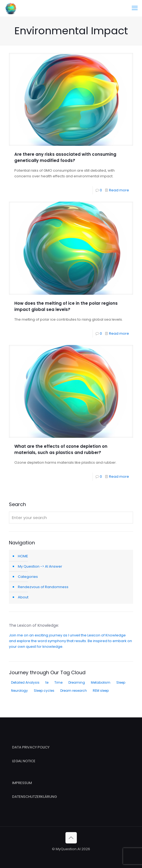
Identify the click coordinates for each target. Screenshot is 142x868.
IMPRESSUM (22, 783)
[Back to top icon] (71, 838)
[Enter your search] (71, 518)
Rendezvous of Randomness (43, 587)
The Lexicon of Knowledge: (34, 625)
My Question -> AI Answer (40, 566)
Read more (119, 190)
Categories (28, 577)
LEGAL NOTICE (24, 761)
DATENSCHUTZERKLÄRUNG (34, 797)
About (23, 597)
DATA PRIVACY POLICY (31, 747)
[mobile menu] (135, 8)
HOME (23, 556)
